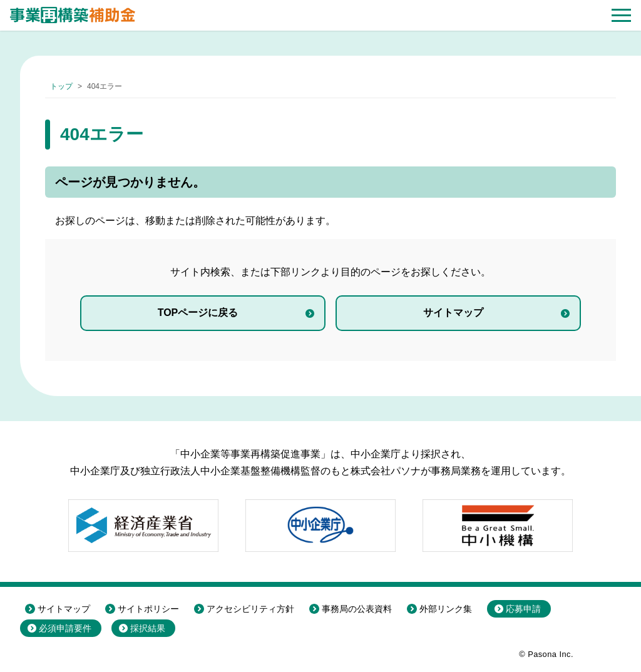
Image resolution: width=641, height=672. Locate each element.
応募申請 (523, 609)
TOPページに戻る (198, 313)
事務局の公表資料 (357, 609)
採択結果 (148, 628)
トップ (61, 86)
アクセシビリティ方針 (250, 609)
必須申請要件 (65, 628)
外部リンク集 (446, 609)
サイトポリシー (148, 609)
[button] (621, 15)
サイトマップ (453, 313)
